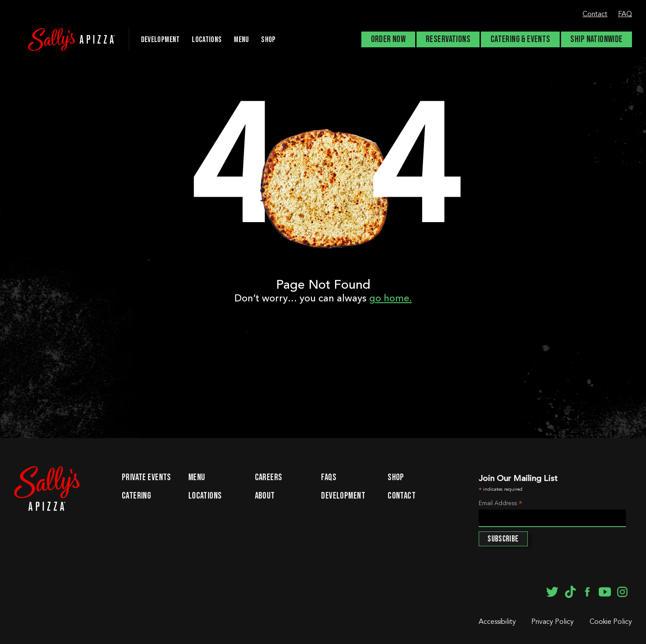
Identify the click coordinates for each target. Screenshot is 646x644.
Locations (207, 40)
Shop (268, 40)
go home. (391, 299)
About (265, 496)
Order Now (388, 39)
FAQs (329, 478)
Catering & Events (521, 39)
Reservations (448, 39)
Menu (241, 40)
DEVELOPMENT (161, 40)
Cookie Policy (611, 622)
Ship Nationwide (596, 39)
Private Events (146, 478)
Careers (269, 478)
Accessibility (497, 622)
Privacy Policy (552, 622)
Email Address (501, 504)
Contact (595, 14)
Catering (136, 496)
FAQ (625, 14)
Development (343, 496)
